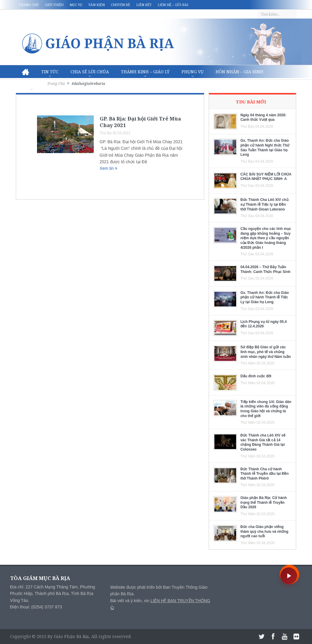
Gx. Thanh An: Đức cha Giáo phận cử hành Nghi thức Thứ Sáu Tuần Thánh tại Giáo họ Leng (265, 148)
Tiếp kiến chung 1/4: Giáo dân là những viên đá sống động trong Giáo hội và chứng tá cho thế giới (266, 409)
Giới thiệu (54, 5)
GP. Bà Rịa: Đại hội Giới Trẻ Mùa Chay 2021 (140, 122)
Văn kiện (97, 5)
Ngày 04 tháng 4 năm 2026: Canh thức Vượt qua (263, 117)
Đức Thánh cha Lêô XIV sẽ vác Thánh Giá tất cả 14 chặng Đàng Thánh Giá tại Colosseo (263, 442)
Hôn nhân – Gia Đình (239, 72)
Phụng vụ (193, 72)
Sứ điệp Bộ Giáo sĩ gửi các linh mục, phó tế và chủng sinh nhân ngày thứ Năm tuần (266, 352)
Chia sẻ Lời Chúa (90, 72)
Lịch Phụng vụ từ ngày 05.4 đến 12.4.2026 (263, 324)
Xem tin (109, 168)
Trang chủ (29, 5)
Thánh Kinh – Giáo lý (145, 72)
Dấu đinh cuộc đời (256, 376)
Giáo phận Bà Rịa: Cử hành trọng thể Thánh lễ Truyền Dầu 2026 (263, 502)
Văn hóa (31, 85)
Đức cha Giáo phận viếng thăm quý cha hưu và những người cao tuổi (264, 531)
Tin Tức (50, 72)
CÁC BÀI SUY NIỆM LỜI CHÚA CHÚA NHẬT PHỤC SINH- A (266, 177)
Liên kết (144, 5)
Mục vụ (76, 5)
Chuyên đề (120, 5)
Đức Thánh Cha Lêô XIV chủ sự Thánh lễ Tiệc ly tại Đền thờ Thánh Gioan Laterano (264, 204)
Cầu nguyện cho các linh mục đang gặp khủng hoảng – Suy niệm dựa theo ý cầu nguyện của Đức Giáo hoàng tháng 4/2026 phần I (266, 238)
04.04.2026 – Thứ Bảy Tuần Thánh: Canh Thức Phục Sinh (265, 269)
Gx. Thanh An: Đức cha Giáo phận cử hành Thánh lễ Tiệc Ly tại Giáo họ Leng (265, 297)
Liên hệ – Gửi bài (173, 5)
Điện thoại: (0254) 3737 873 (36, 607)
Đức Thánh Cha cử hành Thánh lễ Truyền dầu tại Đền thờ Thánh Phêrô (265, 474)
